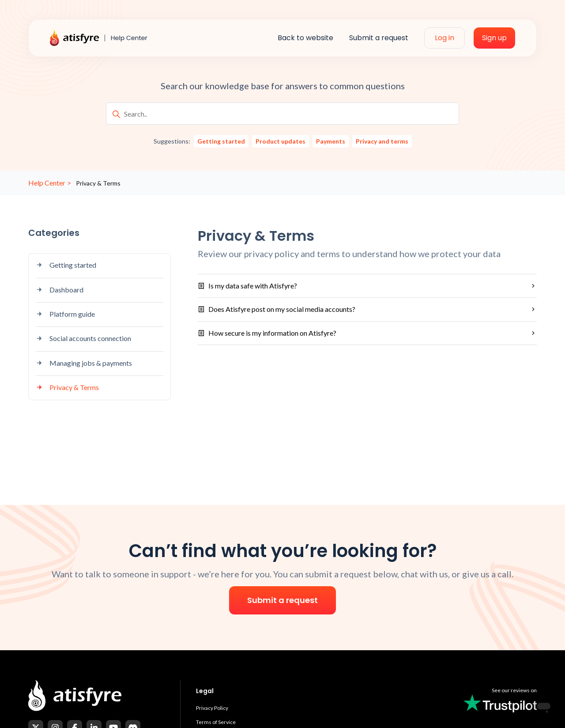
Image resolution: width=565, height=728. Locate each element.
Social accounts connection (83, 338)
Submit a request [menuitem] (379, 38)
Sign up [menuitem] (494, 38)
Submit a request (282, 600)
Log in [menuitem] (444, 38)
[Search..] (282, 114)
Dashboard (60, 290)
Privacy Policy (212, 708)
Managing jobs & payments (84, 363)
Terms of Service (216, 722)
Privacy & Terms (67, 387)
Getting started (66, 265)
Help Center (47, 183)
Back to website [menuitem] (305, 38)
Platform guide (65, 314)
